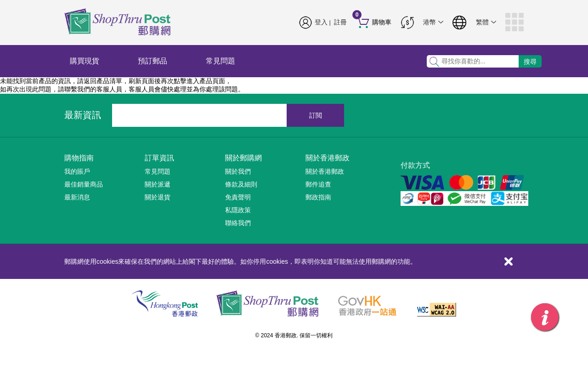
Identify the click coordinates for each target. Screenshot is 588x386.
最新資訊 (83, 115)
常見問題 (220, 61)
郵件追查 (318, 184)
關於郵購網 (243, 158)
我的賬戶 (77, 171)
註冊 (340, 22)
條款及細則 (241, 184)
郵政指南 (318, 197)
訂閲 (316, 115)
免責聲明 (238, 197)
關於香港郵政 (328, 158)
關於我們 (238, 171)
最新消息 (77, 197)
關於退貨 (158, 197)
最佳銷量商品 (84, 184)
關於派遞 (158, 184)
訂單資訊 (159, 158)
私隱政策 (238, 210)
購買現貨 (85, 61)
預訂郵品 (153, 61)
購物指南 (79, 158)
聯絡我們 (238, 223)
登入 (321, 22)
